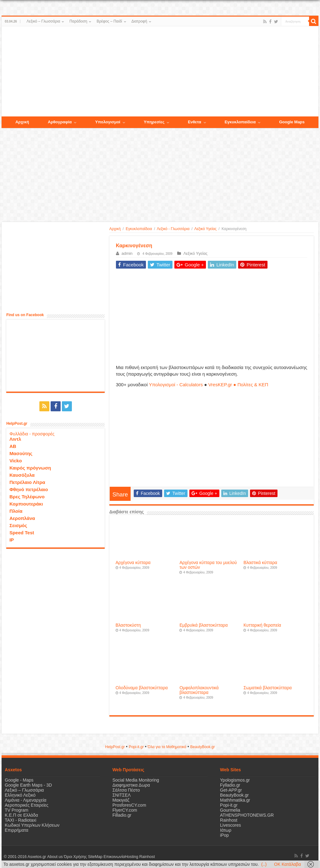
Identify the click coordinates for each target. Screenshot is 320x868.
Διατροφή (139, 21)
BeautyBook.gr (234, 795)
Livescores (230, 825)
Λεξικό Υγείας (205, 229)
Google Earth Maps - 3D (28, 785)
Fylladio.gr (230, 785)
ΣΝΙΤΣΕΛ (122, 795)
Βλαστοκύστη (128, 625)
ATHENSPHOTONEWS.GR (247, 815)
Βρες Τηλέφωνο (27, 497)
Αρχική (115, 229)
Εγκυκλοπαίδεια (139, 229)
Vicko (16, 461)
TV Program (16, 810)
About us (55, 857)
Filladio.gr (122, 815)
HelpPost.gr (115, 747)
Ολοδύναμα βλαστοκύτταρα (142, 688)
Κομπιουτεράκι (26, 504)
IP (12, 540)
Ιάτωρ (226, 830)
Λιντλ (15, 439)
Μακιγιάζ (121, 800)
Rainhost (229, 820)
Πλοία (16, 511)
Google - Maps (19, 780)
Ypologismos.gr (235, 780)
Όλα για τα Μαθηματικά (167, 747)
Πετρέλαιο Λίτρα (27, 482)
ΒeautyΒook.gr (203, 747)
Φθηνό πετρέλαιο (29, 489)
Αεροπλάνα (22, 518)
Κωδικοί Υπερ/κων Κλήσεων (32, 825)
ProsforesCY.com (129, 805)
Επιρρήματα (16, 830)
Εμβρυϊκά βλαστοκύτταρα (203, 625)
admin (127, 253)
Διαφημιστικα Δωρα (131, 785)
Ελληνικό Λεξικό (20, 795)
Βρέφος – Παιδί (109, 21)
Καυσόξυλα (22, 475)
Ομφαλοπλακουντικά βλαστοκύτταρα (199, 690)
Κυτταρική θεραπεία (262, 625)
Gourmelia (230, 810)
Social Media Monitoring (136, 780)
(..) (264, 864)
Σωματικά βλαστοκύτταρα (267, 688)
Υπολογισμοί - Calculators (176, 385)
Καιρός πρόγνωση (30, 468)
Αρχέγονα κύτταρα (133, 563)
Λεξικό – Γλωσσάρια (43, 21)
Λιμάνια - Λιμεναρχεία (25, 800)
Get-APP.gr (231, 790)
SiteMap (95, 857)
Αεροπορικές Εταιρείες (27, 805)
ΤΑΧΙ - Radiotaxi (20, 820)
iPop (224, 835)
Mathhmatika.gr (235, 800)
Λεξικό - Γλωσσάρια (173, 229)
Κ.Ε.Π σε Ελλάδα (21, 815)
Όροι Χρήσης (75, 857)
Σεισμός (18, 525)
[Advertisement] (160, 72)
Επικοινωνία (114, 857)
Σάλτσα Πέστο (126, 790)
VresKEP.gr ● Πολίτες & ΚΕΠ (238, 385)
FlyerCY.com (125, 810)
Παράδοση (78, 21)
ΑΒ (13, 446)
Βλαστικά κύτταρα (260, 563)
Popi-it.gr (136, 747)
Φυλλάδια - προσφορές (32, 434)
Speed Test (22, 533)
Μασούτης (21, 453)
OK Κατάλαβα (287, 864)
